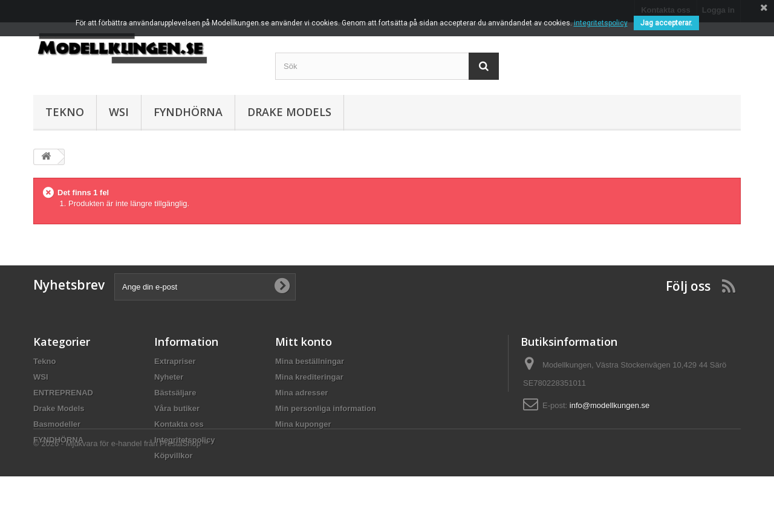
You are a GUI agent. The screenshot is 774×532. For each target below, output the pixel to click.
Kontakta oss (179, 424)
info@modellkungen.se (610, 405)
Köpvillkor (174, 456)
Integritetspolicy (184, 440)
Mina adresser (301, 393)
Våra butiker (177, 408)
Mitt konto (304, 342)
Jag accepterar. (666, 23)
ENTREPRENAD (63, 393)
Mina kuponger (303, 424)
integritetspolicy (601, 23)
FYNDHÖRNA (188, 112)
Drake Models (289, 112)
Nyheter (169, 377)
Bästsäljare (175, 393)
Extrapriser (175, 361)
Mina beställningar (310, 361)
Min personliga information (326, 408)
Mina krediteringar (309, 377)
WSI (119, 112)
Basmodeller (57, 424)
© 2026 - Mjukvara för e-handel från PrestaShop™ (121, 499)
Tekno (65, 112)
